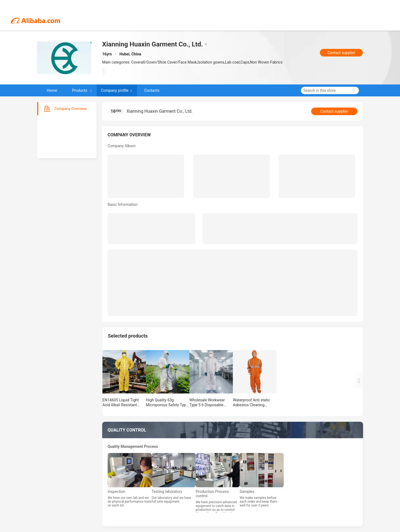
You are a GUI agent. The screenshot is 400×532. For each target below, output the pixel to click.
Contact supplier (341, 53)
